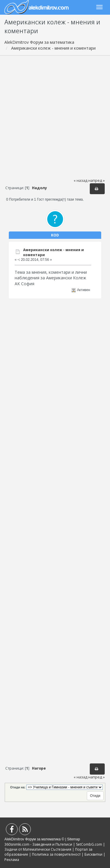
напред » (97, 181)
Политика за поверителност (56, 854)
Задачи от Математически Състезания (38, 849)
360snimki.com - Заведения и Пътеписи (38, 844)
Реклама (12, 860)
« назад (81, 181)
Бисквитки (93, 854)
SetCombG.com (89, 844)
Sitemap (74, 839)
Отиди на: (18, 787)
